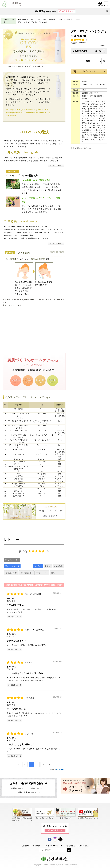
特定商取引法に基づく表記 (77, 846)
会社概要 (36, 846)
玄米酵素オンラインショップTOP (33, 19)
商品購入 (52, 19)
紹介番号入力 (67, 11)
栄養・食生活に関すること (29, 792)
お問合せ (25, 846)
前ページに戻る (9, 21)
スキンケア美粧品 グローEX (69, 19)
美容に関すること (39, 788)
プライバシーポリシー (53, 846)
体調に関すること (20, 788)
